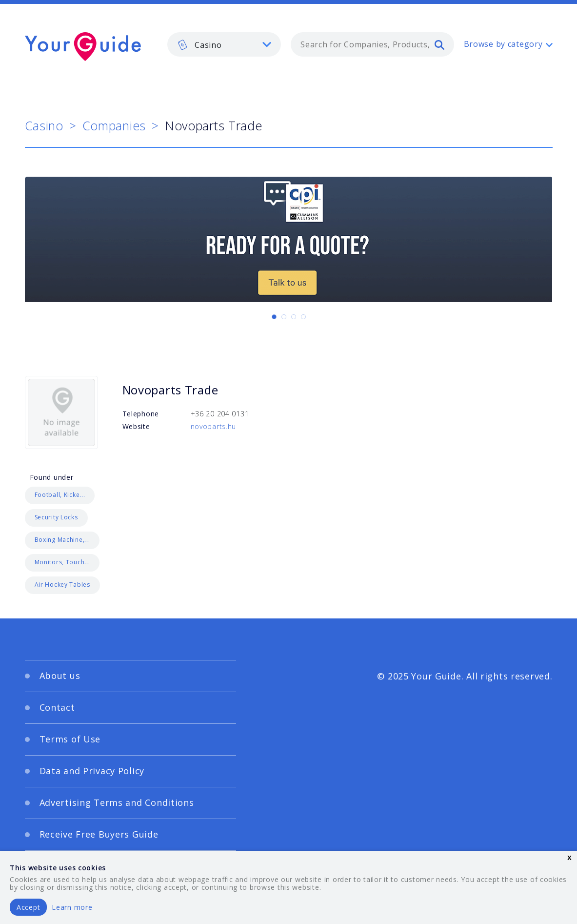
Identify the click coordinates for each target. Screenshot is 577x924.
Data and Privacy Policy (92, 771)
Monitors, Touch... (62, 562)
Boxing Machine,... (62, 540)
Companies (114, 125)
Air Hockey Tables (62, 585)
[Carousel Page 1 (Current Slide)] (274, 317)
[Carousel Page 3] (294, 317)
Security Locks (56, 517)
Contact (57, 707)
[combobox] (372, 44)
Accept (28, 907)
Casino (44, 125)
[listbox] (224, 44)
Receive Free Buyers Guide (99, 834)
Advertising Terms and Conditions (117, 802)
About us (60, 676)
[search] (439, 44)
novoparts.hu (214, 426)
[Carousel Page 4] (303, 317)
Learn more (72, 907)
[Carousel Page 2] (284, 317)
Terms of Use (70, 739)
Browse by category (503, 44)
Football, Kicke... (60, 495)
